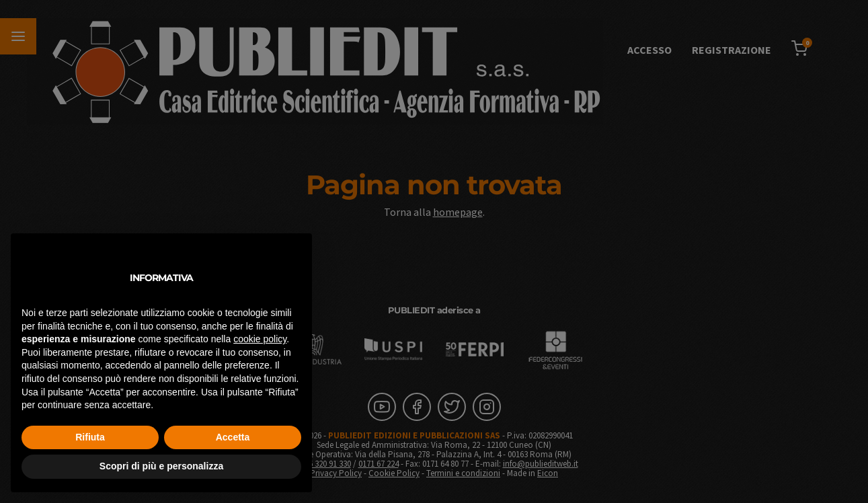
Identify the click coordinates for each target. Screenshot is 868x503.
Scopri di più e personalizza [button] (161, 466)
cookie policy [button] (260, 339)
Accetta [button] (233, 437)
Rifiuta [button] (90, 437)
